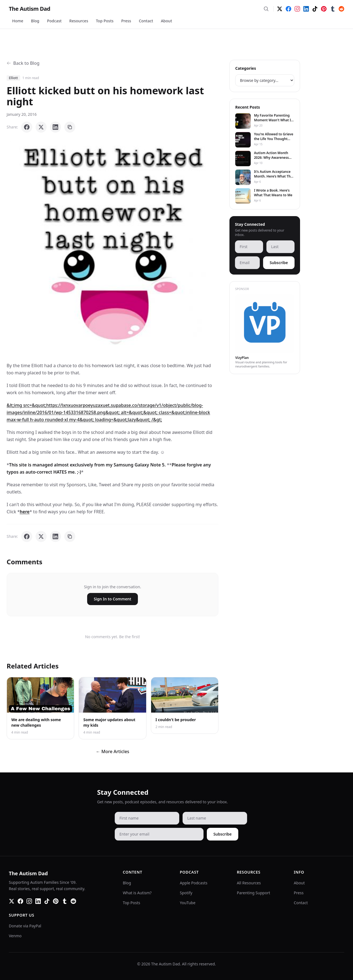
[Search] (266, 9)
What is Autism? (137, 893)
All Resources (249, 883)
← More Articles (112, 751)
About (166, 21)
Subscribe (279, 263)
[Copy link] (70, 127)
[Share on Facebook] (27, 127)
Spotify (186, 893)
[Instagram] (297, 9)
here (25, 512)
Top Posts (105, 21)
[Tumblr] (333, 9)
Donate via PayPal (25, 926)
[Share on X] (41, 127)
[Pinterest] (324, 9)
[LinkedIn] (306, 9)
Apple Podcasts (194, 883)
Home (18, 21)
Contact (146, 21)
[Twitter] (280, 9)
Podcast (54, 21)
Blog (35, 21)
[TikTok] (315, 9)
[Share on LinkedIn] (55, 127)
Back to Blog (23, 63)
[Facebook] (288, 9)
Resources (79, 21)
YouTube (188, 903)
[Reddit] (341, 9)
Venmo (15, 936)
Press (126, 21)
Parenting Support (254, 893)
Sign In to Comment (113, 599)
